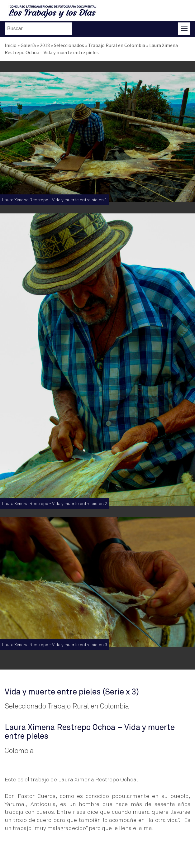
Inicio (11, 45)
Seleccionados (69, 45)
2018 (45, 45)
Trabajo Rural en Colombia (117, 45)
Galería (28, 45)
